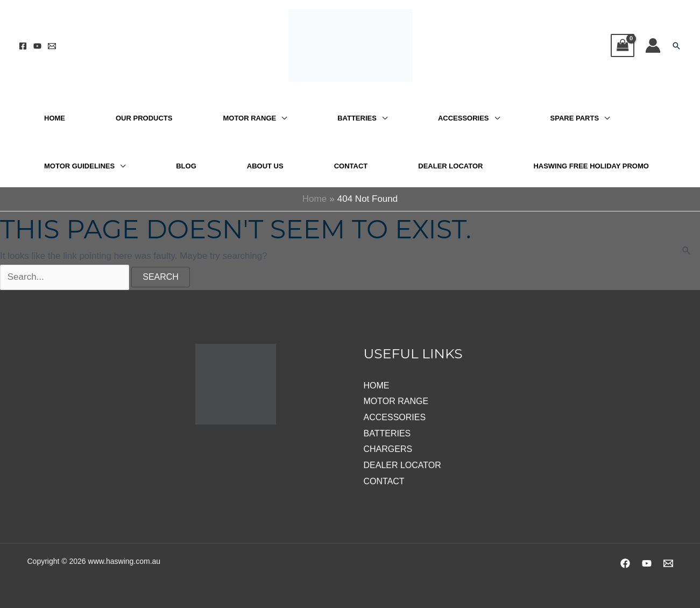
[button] (676, 46)
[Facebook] (23, 46)
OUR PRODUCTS (144, 118)
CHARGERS (388, 449)
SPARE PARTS (575, 118)
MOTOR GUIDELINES (79, 166)
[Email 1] (52, 46)
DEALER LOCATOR (450, 166)
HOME (55, 118)
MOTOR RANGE (249, 118)
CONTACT (351, 166)
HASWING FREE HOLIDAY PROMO (591, 166)
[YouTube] (37, 46)
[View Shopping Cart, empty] (623, 45)
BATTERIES (357, 118)
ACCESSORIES (464, 118)
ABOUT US (265, 166)
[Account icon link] (653, 45)
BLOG (186, 166)
